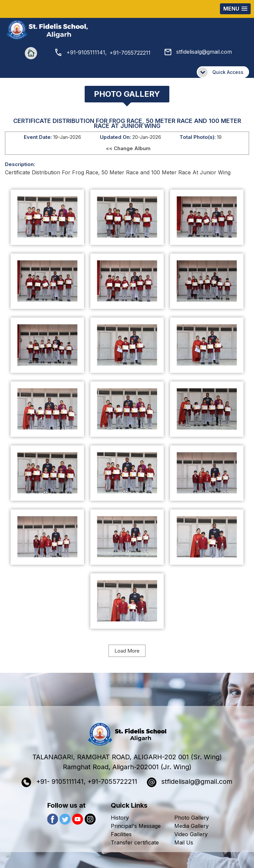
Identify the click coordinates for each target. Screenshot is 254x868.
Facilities (121, 834)
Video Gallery (191, 834)
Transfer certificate (135, 842)
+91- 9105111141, (54, 782)
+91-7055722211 (130, 53)
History (120, 818)
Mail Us (184, 842)
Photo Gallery (192, 818)
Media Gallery (191, 826)
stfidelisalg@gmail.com (198, 52)
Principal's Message (136, 826)
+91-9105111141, (81, 52)
